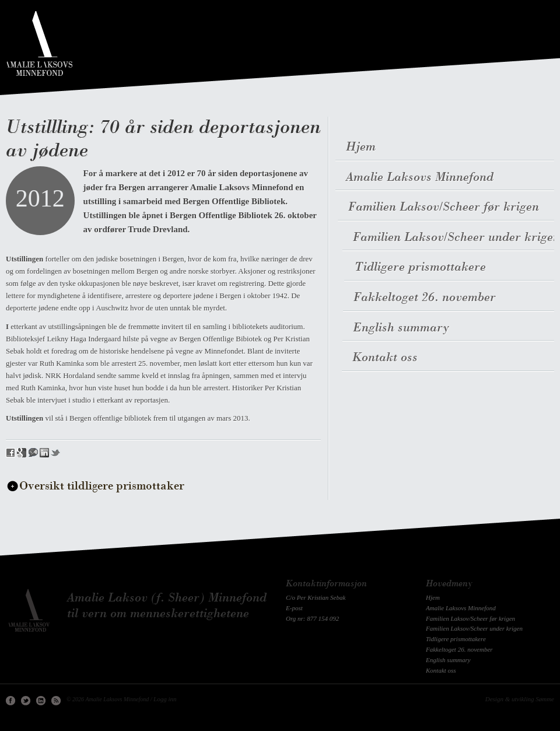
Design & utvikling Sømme (520, 699)
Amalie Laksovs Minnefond (461, 608)
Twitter (26, 701)
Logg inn (165, 699)
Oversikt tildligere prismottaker (102, 487)
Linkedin (41, 701)
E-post (294, 608)
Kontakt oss (441, 670)
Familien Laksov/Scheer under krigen (474, 628)
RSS (56, 701)
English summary (448, 660)
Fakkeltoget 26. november (459, 649)
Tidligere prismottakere (456, 639)
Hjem (433, 597)
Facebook (10, 701)
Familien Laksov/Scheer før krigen (470, 618)
